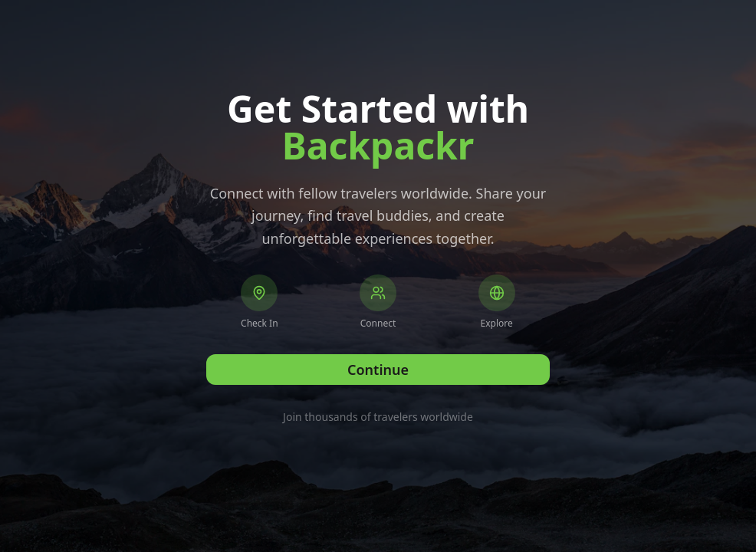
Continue (378, 370)
